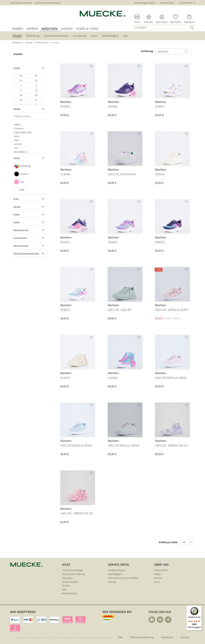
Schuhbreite (20, 238)
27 (36, 100)
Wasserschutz (21, 246)
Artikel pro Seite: (168, 542)
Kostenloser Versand (21, 3)
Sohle (16, 222)
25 (36, 95)
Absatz (17, 207)
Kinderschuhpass (117, 570)
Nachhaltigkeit (115, 574)
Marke (17, 109)
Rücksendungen (70, 582)
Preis (16, 199)
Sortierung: (147, 51)
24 (21, 95)
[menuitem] (164, 27)
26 (21, 100)
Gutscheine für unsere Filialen (123, 578)
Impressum (167, 637)
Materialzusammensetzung (28, 254)
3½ (21, 76)
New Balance (21, 152)
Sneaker (18, 54)
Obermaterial (21, 230)
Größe (17, 68)
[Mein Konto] (162, 17)
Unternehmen (167, 3)
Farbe (17, 158)
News (157, 582)
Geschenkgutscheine (144, 3)
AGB (64, 590)
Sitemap (112, 582)
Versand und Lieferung (73, 574)
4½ (36, 76)
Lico (16, 148)
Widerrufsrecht (69, 593)
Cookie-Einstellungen (73, 570)
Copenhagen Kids (23, 132)
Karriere (158, 578)
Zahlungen (67, 578)
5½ (21, 80)
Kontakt (66, 586)
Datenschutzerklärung (142, 637)
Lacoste (18, 144)
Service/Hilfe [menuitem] (186, 3)
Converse (19, 128)
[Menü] (200, 607)
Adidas (17, 124)
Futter (17, 215)
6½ (36, 80)
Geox (17, 136)
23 (36, 90)
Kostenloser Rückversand (47, 3)
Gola (16, 140)
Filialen (158, 574)
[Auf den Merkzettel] (92, 67)
